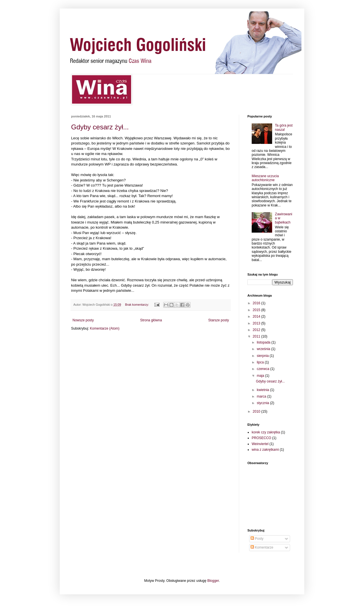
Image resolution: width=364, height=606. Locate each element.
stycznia (263, 403)
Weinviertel (260, 444)
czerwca (263, 369)
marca (262, 396)
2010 (257, 411)
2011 (257, 336)
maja (261, 376)
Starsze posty (219, 320)
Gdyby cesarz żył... (100, 127)
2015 (257, 310)
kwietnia (263, 390)
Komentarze (262, 547)
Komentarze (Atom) (105, 328)
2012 (257, 330)
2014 (257, 317)
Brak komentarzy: (137, 305)
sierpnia (263, 356)
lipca (261, 362)
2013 (257, 323)
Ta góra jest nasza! (284, 127)
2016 (257, 303)
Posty (257, 539)
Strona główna (151, 320)
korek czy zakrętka (266, 432)
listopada (264, 342)
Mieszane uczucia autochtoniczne (265, 178)
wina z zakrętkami (265, 450)
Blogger (213, 581)
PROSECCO (261, 438)
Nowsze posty (83, 320)
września (264, 349)
